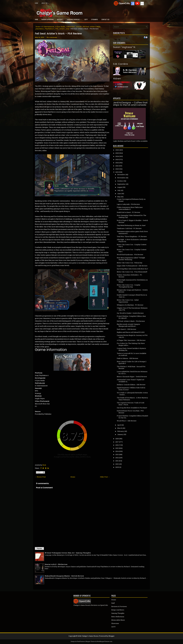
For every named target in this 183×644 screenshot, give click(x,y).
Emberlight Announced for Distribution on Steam (132, 281)
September (121, 184)
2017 (117, 442)
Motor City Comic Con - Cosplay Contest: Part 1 (132, 250)
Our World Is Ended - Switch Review (130, 313)
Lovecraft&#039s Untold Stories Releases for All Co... (132, 373)
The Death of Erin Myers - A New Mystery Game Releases (132, 399)
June (119, 194)
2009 (117, 467)
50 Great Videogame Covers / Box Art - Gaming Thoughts (68, 553)
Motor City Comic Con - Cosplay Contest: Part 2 (132, 245)
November (121, 178)
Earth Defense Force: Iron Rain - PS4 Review (130, 412)
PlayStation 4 (49, 29)
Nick (44, 465)
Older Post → (105, 477)
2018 (117, 439)
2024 (117, 156)
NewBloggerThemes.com (105, 641)
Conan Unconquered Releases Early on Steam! (131, 200)
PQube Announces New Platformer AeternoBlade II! (130, 208)
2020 (117, 169)
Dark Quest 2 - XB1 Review (127, 329)
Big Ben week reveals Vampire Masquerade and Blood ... (128, 325)
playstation (40, 29)
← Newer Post (40, 477)
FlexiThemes (81, 641)
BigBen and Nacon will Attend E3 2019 (131, 332)
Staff (113, 603)
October (120, 181)
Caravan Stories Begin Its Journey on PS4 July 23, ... (132, 336)
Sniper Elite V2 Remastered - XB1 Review (132, 266)
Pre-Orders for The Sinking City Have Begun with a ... (131, 344)
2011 (117, 461)
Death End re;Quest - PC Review (128, 212)
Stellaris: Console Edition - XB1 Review (131, 385)
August (120, 187)
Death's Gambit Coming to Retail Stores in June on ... (132, 296)
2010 (117, 464)
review (62, 29)
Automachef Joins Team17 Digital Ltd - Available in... (131, 381)
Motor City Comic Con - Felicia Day (130, 263)
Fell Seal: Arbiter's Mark (92, 27)
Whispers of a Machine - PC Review (130, 305)
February (121, 431)
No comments (52, 37)
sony (67, 29)
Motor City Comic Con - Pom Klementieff (132, 272)
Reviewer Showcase (75, 19)
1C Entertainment (48, 27)
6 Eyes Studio (60, 27)
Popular (39, 548)
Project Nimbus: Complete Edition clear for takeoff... (131, 317)
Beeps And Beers (118, 610)
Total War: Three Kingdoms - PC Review (132, 236)
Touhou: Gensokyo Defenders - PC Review (129, 276)
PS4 (57, 29)
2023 (117, 159)
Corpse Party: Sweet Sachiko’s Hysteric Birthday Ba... (131, 349)
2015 (117, 448)
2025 (117, 153)
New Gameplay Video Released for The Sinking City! (131, 216)
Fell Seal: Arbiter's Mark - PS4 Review (58, 34)
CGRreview (71, 27)
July (119, 190)
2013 (117, 454)
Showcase (115, 623)
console (79, 27)
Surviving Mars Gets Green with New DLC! (132, 269)
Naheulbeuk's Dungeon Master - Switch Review (64, 576)
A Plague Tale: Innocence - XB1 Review (131, 340)
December (121, 175)
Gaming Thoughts (118, 613)
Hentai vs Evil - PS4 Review (56, 564)
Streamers (94, 19)
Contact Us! (105, 19)
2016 (117, 445)
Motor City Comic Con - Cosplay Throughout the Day (129, 286)
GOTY (86, 19)
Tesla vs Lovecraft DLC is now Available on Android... (132, 354)
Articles (61, 19)
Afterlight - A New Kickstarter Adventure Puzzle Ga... (132, 240)
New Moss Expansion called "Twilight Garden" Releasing (131, 259)
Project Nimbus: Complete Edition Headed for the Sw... (132, 417)
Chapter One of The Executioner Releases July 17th (132, 309)
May (119, 197)
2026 (117, 150)
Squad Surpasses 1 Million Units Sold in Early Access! (131, 389)
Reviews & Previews (48, 19)
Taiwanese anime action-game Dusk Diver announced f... (132, 232)
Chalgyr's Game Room (90, 636)
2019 (117, 172)
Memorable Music (118, 620)
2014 (117, 451)
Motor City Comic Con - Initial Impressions (128, 301)
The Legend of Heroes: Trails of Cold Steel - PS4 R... (130, 404)
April (119, 425)
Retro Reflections (118, 617)
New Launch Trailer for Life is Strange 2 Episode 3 (132, 362)
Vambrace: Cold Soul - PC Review (129, 228)
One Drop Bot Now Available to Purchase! (132, 408)
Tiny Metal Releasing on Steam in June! (131, 225)
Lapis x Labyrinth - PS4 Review (128, 204)
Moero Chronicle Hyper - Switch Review (132, 377)
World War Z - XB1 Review (127, 421)
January (120, 434)
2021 (117, 166)
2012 (117, 458)
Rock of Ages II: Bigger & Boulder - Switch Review (132, 221)
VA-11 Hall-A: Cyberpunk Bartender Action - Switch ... (132, 394)
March (120, 428)
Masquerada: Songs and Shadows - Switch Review (132, 291)
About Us (46, 3)
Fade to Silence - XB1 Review (128, 358)
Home (36, 3)
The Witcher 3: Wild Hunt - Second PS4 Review (131, 367)
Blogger (112, 636)
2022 (117, 163)
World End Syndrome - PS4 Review (130, 255)
